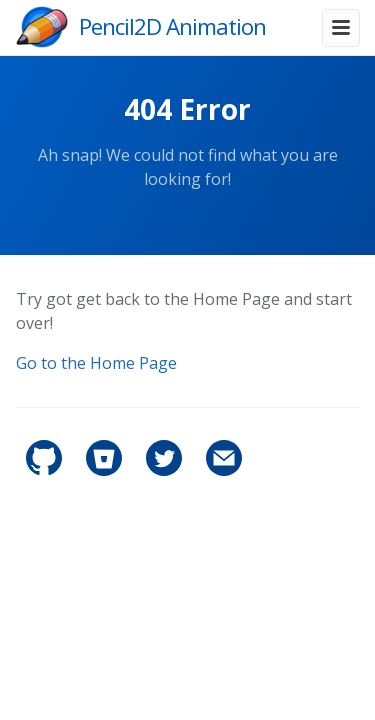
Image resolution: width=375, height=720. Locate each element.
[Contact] (224, 470)
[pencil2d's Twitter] (166, 470)
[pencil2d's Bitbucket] (106, 470)
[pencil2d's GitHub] (46, 470)
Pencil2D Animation (172, 26)
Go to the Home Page (96, 363)
